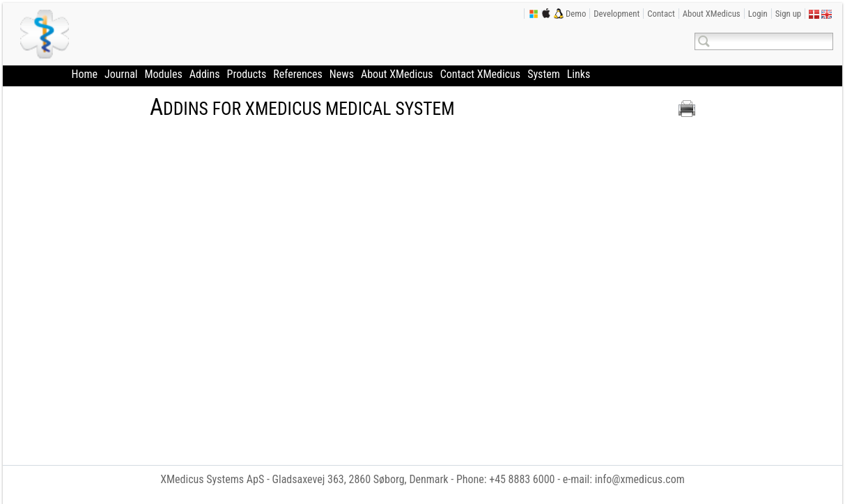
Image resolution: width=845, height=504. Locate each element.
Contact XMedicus (480, 74)
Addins (205, 74)
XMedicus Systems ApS (212, 479)
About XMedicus (712, 14)
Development (617, 14)
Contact (661, 14)
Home (85, 74)
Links (579, 74)
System (544, 74)
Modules (163, 74)
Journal (121, 74)
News (342, 74)
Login (758, 14)
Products (247, 74)
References (298, 74)
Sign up (789, 14)
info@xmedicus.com (640, 479)
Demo (576, 14)
